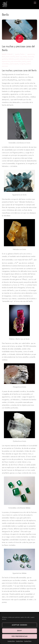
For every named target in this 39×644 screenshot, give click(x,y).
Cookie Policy (11, 641)
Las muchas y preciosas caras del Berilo (18, 48)
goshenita (5, 59)
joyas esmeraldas (16, 61)
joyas (28, 59)
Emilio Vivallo (7, 54)
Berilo (4, 57)
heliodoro (11, 59)
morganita (22, 64)
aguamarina (31, 54)
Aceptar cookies (19, 625)
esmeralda (31, 57)
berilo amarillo (11, 57)
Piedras (22, 54)
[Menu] (35, 3)
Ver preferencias (20, 636)
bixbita (25, 57)
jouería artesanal (20, 59)
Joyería (17, 54)
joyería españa (14, 64)
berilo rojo (19, 57)
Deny (19, 631)
